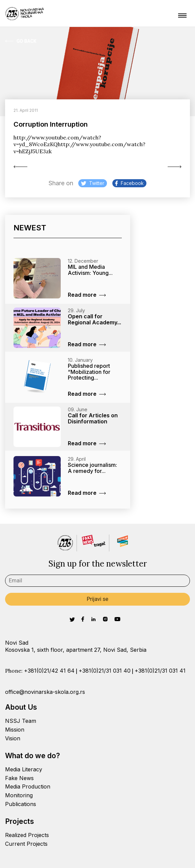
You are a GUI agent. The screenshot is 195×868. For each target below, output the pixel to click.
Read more (87, 295)
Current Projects (26, 844)
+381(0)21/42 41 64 (49, 671)
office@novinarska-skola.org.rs (45, 692)
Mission (15, 730)
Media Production (28, 786)
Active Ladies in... (20, 167)
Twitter (93, 183)
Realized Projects (27, 835)
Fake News (19, 778)
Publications (21, 804)
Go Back (21, 41)
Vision (13, 738)
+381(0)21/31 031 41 (160, 671)
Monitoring (19, 795)
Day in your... (175, 167)
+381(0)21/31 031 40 (105, 671)
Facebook (129, 183)
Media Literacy (24, 769)
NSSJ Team (21, 721)
